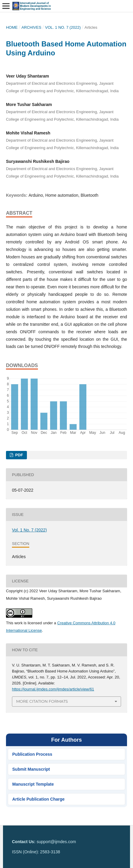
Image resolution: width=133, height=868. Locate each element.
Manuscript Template (33, 784)
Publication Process (32, 754)
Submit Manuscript (31, 769)
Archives (32, 27)
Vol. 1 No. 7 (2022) (63, 27)
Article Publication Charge (38, 799)
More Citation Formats (42, 701)
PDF (19, 455)
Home (12, 27)
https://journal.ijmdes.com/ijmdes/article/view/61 (53, 689)
